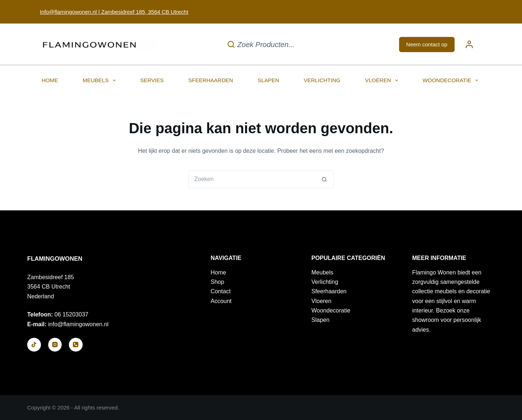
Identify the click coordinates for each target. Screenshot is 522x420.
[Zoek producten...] (261, 44)
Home (50, 80)
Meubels (101, 80)
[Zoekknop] (324, 179)
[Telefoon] (76, 345)
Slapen (268, 80)
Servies (152, 80)
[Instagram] (55, 345)
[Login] (469, 44)
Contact (221, 291)
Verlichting (322, 80)
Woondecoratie (452, 80)
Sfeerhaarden (210, 80)
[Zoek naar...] (252, 179)
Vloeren (383, 80)
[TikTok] (34, 345)
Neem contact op (427, 44)
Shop (217, 282)
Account (221, 301)
